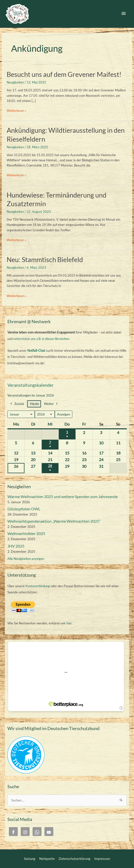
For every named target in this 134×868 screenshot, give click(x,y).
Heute (35, 404)
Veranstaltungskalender (30, 385)
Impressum (102, 859)
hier (69, 623)
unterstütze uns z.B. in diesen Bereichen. (42, 339)
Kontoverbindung (38, 586)
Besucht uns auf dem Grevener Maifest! (64, 74)
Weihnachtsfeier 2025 (26, 533)
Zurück (17, 404)
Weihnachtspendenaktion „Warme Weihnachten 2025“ (54, 521)
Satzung (30, 859)
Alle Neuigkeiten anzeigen (26, 559)
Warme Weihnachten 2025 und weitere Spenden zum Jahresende (63, 496)
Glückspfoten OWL (24, 509)
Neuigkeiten (15, 82)
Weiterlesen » (16, 111)
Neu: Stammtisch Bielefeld (45, 259)
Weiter (51, 404)
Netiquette (47, 859)
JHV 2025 (16, 546)
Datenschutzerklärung (75, 859)
